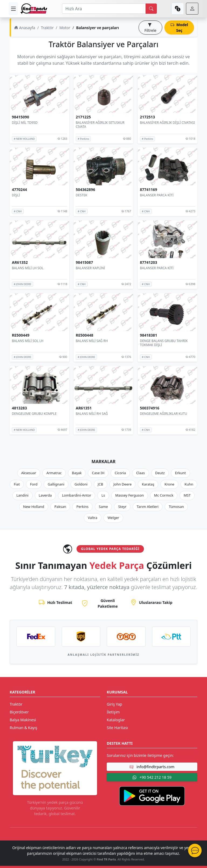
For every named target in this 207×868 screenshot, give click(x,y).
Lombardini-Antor (77, 495)
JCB (101, 484)
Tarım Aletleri (148, 507)
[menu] (13, 9)
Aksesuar (29, 473)
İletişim (113, 712)
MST (187, 495)
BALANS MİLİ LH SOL (28, 268)
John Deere (123, 484)
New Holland (34, 507)
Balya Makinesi (23, 720)
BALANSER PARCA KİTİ (157, 195)
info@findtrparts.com (152, 767)
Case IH (98, 473)
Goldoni (81, 484)
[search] (151, 9)
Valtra (93, 518)
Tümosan (176, 507)
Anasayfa (25, 28)
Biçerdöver (19, 712)
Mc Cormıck (164, 495)
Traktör (47, 28)
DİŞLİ (16, 195)
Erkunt (180, 473)
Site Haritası (117, 728)
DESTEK (82, 195)
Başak (77, 473)
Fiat (17, 484)
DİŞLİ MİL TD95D (25, 123)
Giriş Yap (114, 704)
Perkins (82, 507)
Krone (169, 484)
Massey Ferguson (130, 495)
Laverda (45, 495)
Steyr (122, 507)
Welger (113, 518)
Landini (23, 495)
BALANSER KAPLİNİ (90, 268)
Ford (34, 484)
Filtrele (150, 28)
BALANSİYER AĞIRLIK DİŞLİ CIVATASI (167, 123)
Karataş (148, 484)
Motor (65, 28)
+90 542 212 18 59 (152, 777)
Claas (140, 473)
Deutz (160, 473)
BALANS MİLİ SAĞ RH (92, 341)
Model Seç (179, 28)
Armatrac (54, 473)
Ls (103, 495)
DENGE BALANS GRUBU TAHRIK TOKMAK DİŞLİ (164, 343)
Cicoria (120, 473)
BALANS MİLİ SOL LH (28, 341)
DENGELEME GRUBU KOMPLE (34, 413)
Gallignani (56, 484)
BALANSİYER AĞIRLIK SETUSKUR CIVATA (100, 125)
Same (103, 507)
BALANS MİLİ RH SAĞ (92, 413)
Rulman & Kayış (23, 728)
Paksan (60, 507)
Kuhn (189, 484)
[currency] (178, 9)
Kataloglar (116, 720)
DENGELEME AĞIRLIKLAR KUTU (163, 413)
